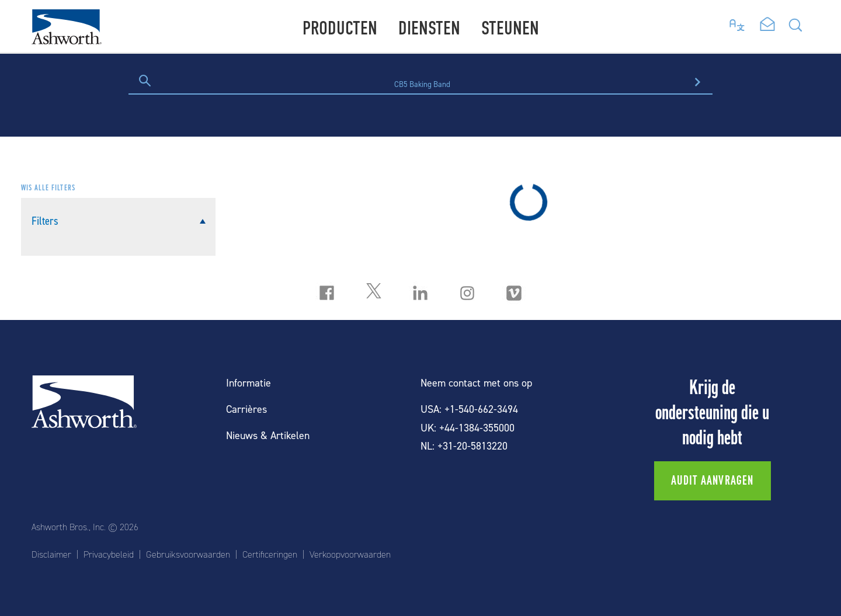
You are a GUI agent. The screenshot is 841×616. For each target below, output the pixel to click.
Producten (340, 28)
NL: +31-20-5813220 (464, 446)
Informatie (249, 383)
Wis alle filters (48, 188)
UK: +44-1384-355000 (468, 428)
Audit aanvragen (713, 481)
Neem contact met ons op (476, 383)
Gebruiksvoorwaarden (188, 555)
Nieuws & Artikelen (268, 436)
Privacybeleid (109, 555)
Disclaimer (51, 555)
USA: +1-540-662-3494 (469, 410)
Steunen (510, 28)
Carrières (246, 410)
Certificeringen (270, 555)
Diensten (429, 28)
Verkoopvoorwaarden (350, 555)
